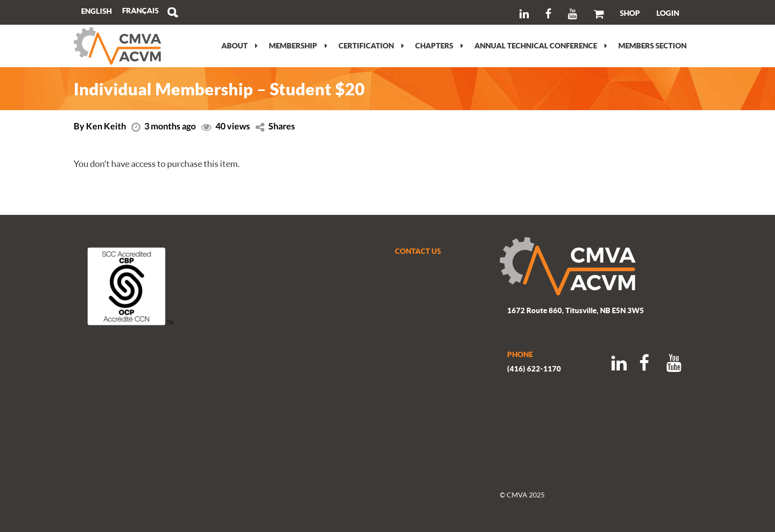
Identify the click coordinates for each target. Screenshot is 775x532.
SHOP (630, 13)
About (239, 45)
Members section (652, 45)
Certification (371, 45)
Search (172, 12)
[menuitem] (140, 11)
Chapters (439, 45)
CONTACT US (418, 251)
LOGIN (668, 13)
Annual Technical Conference (541, 45)
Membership (298, 45)
